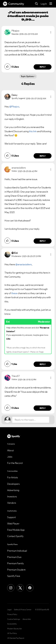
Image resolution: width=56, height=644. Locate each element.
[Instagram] (11, 588)
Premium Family (15, 563)
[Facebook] (30, 588)
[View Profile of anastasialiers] (19, 168)
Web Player (13, 524)
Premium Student (16, 570)
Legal (9, 610)
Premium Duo (14, 557)
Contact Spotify (15, 536)
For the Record (15, 463)
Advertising (13, 490)
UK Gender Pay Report (16, 638)
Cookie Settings (14, 619)
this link (33, 131)
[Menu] (51, 4)
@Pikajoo (14, 107)
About (10, 450)
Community (14, 4)
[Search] (37, 4)
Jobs (10, 457)
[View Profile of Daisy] (14, 95)
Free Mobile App (16, 530)
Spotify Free (14, 576)
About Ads (27, 619)
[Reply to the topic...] (31, 420)
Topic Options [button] (27, 76)
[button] (51, 32)
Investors (12, 496)
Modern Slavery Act (14, 629)
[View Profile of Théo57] (16, 376)
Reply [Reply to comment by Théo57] (43, 408)
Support (11, 517)
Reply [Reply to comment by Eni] (43, 364)
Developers (13, 484)
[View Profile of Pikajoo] (15, 31)
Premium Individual (17, 551)
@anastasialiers (24, 264)
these (14, 293)
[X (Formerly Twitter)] (20, 588)
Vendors (12, 503)
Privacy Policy (12, 614)
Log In (44, 4)
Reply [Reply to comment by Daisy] (43, 156)
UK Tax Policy (12, 633)
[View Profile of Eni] (16, 253)
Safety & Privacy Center (23, 610)
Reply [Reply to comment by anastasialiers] (43, 241)
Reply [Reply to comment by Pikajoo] (43, 67)
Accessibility (12, 624)
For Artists (13, 477)
